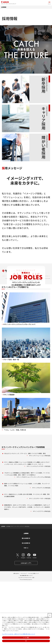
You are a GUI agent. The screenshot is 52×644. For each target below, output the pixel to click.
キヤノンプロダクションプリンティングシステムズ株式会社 (34, 539)
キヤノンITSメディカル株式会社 (41, 550)
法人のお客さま (26, 605)
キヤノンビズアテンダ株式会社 (42, 574)
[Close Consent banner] (50, 615)
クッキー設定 (26, 638)
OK (26, 641)
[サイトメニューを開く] (49, 3)
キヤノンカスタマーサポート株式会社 (40, 561)
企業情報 (4, 7)
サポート (26, 610)
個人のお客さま (26, 601)
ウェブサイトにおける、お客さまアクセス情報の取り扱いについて (19, 634)
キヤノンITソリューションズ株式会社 (40, 518)
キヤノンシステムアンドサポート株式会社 (39, 529)
